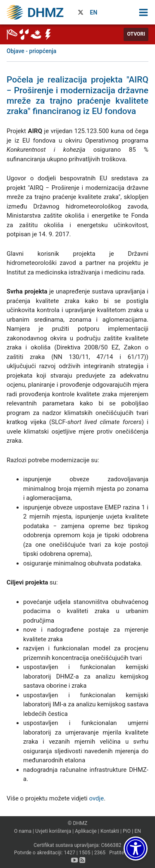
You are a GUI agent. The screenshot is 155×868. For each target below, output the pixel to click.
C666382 (111, 845)
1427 (69, 853)
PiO (127, 831)
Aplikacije (86, 831)
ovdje (97, 798)
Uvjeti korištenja (53, 831)
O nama (23, 831)
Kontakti (110, 831)
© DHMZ (77, 823)
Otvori (136, 34)
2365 (100, 853)
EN (94, 12)
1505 (85, 853)
